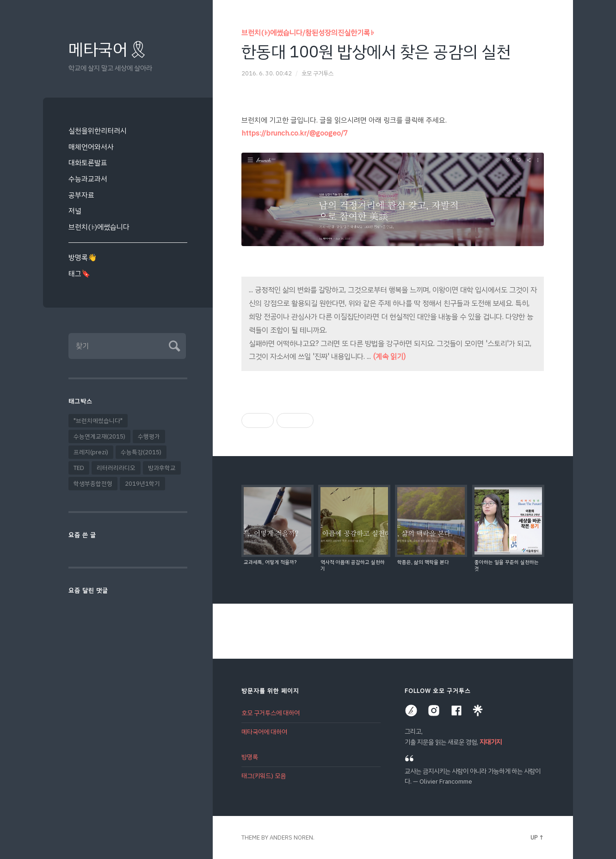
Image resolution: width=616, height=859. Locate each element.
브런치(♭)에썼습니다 (99, 227)
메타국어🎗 (108, 50)
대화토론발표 (88, 163)
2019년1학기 (142, 484)
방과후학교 (162, 468)
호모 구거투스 (317, 73)
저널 (75, 211)
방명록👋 (83, 257)
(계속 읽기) (389, 357)
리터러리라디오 (116, 468)
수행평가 (149, 436)
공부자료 (81, 195)
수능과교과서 (88, 179)
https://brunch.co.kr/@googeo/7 (295, 133)
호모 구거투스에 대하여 (271, 713)
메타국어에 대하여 (264, 732)
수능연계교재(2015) (99, 436)
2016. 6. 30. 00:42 (267, 73)
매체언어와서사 (91, 147)
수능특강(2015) (141, 452)
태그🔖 (79, 274)
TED (79, 468)
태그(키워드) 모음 (264, 775)
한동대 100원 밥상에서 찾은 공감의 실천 (376, 52)
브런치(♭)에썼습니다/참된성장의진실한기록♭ (308, 33)
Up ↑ (537, 837)
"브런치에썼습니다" (98, 421)
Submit (173, 345)
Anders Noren (291, 837)
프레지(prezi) (91, 452)
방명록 (250, 757)
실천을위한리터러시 (98, 131)
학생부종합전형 (93, 484)
